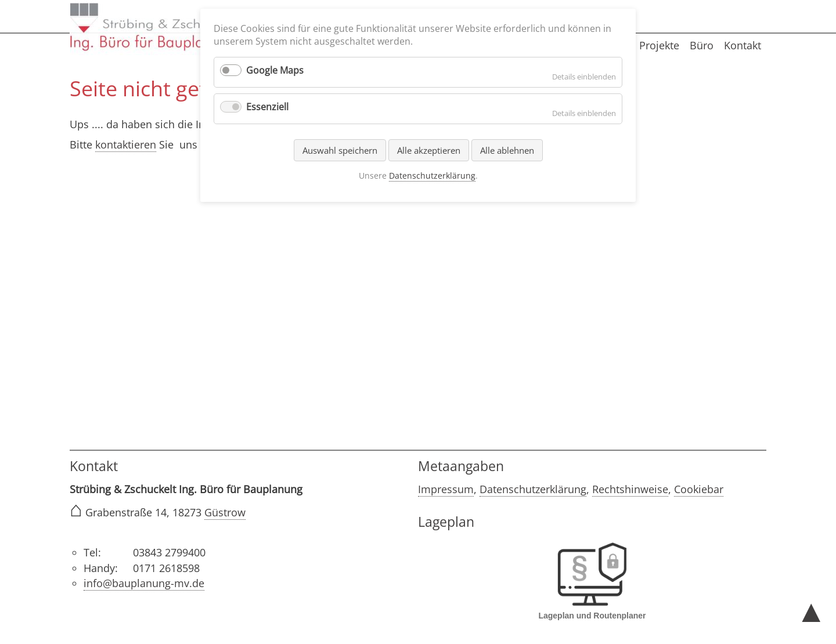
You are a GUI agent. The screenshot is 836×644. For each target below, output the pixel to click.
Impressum (446, 489)
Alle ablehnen (507, 150)
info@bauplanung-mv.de (144, 583)
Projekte (659, 45)
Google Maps (275, 70)
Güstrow (225, 512)
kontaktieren (126, 144)
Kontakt (743, 45)
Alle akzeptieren (429, 150)
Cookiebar (699, 489)
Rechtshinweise (630, 489)
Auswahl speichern (340, 150)
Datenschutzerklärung (533, 489)
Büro (702, 45)
